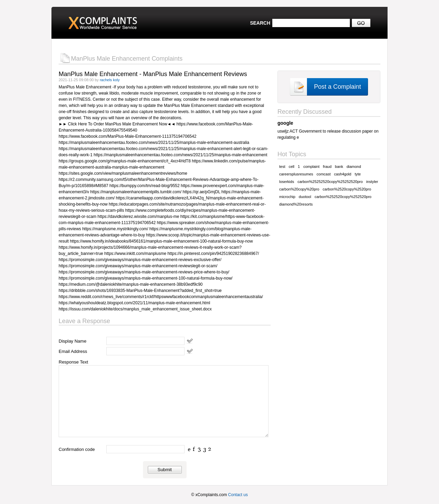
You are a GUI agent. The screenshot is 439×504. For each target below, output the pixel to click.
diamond (354, 167)
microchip (287, 197)
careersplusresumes (296, 174)
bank (339, 167)
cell (292, 167)
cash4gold (343, 174)
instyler (372, 182)
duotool (305, 197)
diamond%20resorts (296, 204)
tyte (358, 174)
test (282, 167)
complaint (311, 167)
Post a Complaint (337, 87)
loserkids (287, 182)
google (285, 123)
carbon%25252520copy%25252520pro (330, 182)
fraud (327, 167)
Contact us (238, 495)
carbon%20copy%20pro (299, 189)
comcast (324, 174)
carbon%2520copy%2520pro (347, 189)
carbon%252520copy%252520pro (343, 197)
